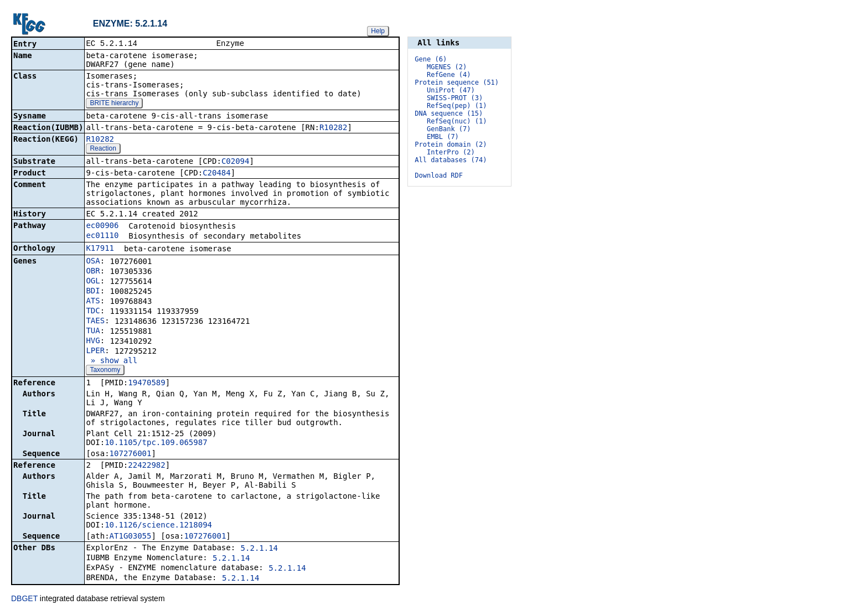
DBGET (24, 600)
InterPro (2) (451, 152)
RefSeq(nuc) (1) (457, 121)
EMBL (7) (443, 137)
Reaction (103, 149)
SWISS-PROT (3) (455, 98)
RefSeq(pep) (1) (457, 106)
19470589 (146, 384)
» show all (112, 361)
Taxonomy (105, 371)
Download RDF (439, 175)
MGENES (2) (447, 67)
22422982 (146, 466)
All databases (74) (451, 160)
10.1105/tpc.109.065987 (156, 443)
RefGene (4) (449, 75)
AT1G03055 (131, 537)
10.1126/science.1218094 (158, 526)
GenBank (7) (449, 129)
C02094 (236, 162)
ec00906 (102, 226)
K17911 (100, 249)
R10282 (334, 128)
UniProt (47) (451, 90)
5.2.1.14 (259, 549)
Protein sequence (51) (457, 82)
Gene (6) (431, 59)
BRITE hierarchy (114, 104)
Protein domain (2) (451, 144)
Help (378, 31)
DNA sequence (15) (449, 113)
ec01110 (102, 236)
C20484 (217, 174)
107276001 (131, 454)
